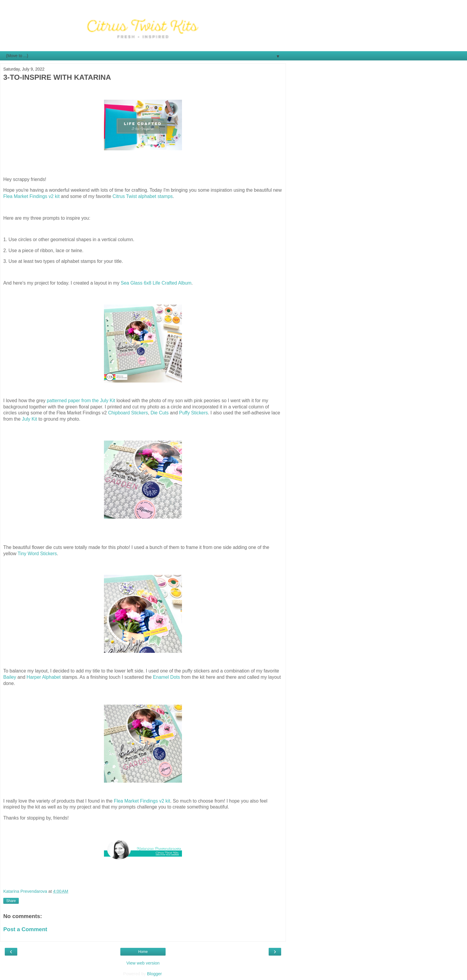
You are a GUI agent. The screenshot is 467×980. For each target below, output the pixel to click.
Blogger (154, 974)
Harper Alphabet (43, 677)
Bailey (10, 677)
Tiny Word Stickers (37, 554)
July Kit (29, 419)
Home (143, 952)
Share (11, 901)
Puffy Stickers (193, 413)
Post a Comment (25, 929)
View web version (143, 963)
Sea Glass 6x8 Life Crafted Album (156, 283)
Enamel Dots (166, 677)
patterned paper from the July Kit (81, 401)
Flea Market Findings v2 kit (31, 196)
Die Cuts (159, 413)
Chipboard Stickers (128, 413)
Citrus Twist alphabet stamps (143, 196)
